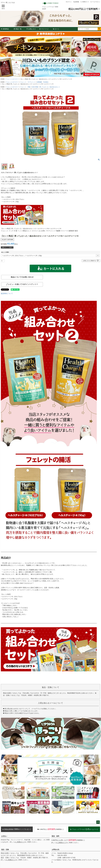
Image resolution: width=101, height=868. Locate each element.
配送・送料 (56, 836)
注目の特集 (35, 87)
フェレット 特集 (25, 87)
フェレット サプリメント (28, 82)
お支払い (4, 836)
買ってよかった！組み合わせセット (50, 87)
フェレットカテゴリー (12, 79)
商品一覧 (18, 29)
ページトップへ (98, 822)
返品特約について (7, 293)
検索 (99, 29)
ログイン (69, 2)
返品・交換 (5, 850)
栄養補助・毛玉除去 (43, 82)
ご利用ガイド (85, 2)
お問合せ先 (56, 850)
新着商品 (5, 29)
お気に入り (31, 29)
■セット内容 (5, 252)
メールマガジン (96, 2)
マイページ (44, 29)
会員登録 (76, 2)
